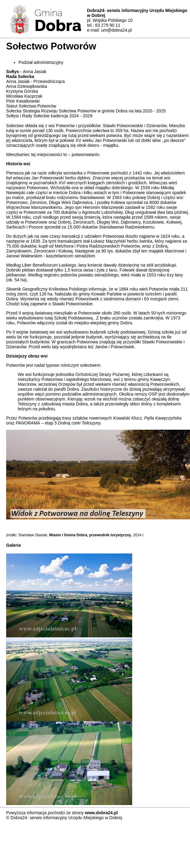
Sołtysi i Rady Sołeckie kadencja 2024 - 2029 (49, 116)
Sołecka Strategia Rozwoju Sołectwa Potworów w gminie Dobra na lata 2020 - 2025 (86, 111)
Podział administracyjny (41, 62)
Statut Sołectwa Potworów (31, 106)
